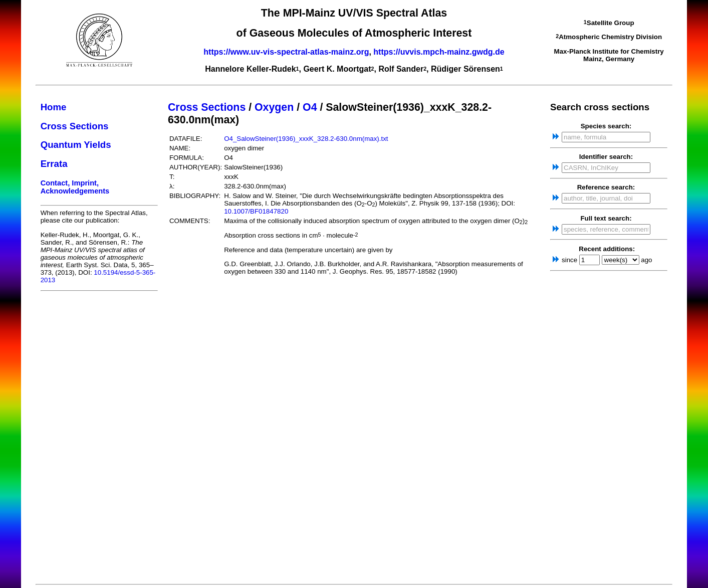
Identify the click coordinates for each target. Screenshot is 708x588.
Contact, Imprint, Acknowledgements (75, 187)
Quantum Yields (76, 145)
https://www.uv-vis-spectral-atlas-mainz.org (286, 52)
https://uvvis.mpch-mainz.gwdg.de (439, 52)
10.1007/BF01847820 (256, 211)
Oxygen (274, 107)
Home (54, 107)
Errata (54, 164)
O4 (310, 107)
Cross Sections (75, 126)
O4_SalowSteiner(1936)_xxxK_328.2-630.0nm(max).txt (306, 139)
